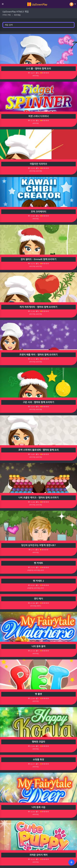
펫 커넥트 (39, 563)
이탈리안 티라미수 (38, 164)
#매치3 (39, 606)
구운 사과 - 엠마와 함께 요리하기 (38, 402)
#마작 (42, 570)
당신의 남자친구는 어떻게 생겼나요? (39, 545)
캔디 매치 (39, 599)
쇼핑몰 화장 (38, 760)
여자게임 (17, 15)
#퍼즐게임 (30, 570)
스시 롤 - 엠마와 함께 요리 (39, 69)
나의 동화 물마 (38, 646)
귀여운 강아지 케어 (38, 855)
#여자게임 (36, 76)
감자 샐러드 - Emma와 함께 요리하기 (38, 259)
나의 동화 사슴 (38, 807)
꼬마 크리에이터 (38, 212)
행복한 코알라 (39, 742)
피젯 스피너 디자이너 (38, 116)
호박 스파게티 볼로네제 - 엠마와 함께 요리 (38, 450)
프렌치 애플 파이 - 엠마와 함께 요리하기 (38, 355)
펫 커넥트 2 (39, 581)
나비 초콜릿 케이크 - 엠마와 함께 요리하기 (38, 498)
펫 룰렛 (38, 694)
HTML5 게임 (7, 15)
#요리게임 (39, 171)
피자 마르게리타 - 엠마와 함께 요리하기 (38, 307)
